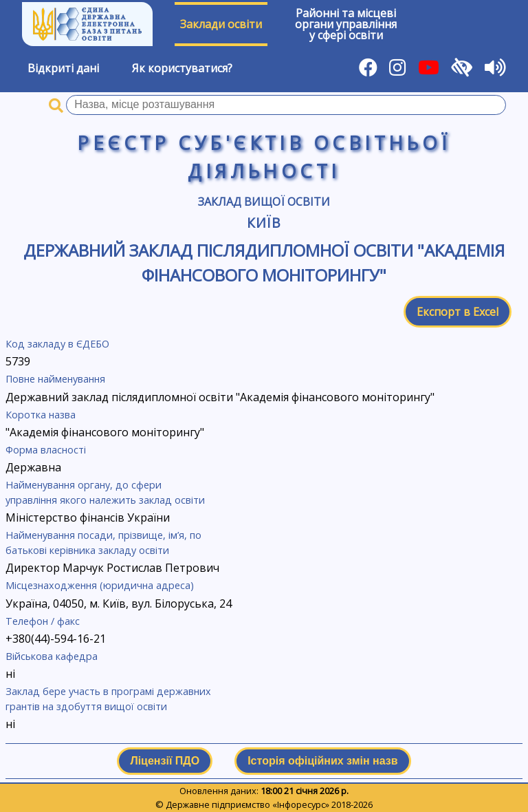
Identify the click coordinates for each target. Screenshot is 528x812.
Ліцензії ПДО (165, 761)
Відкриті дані (63, 68)
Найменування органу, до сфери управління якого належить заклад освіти (105, 492)
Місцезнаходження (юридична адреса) (100, 585)
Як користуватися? (182, 68)
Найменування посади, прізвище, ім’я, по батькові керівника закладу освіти (103, 543)
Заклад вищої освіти (264, 202)
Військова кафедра (52, 656)
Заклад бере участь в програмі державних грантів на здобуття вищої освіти (108, 699)
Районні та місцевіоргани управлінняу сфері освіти (346, 24)
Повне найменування (55, 379)
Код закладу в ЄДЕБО (57, 344)
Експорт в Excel (458, 312)
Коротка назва (41, 415)
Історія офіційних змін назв (322, 761)
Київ (264, 223)
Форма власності (46, 450)
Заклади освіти (221, 24)
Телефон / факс (43, 621)
